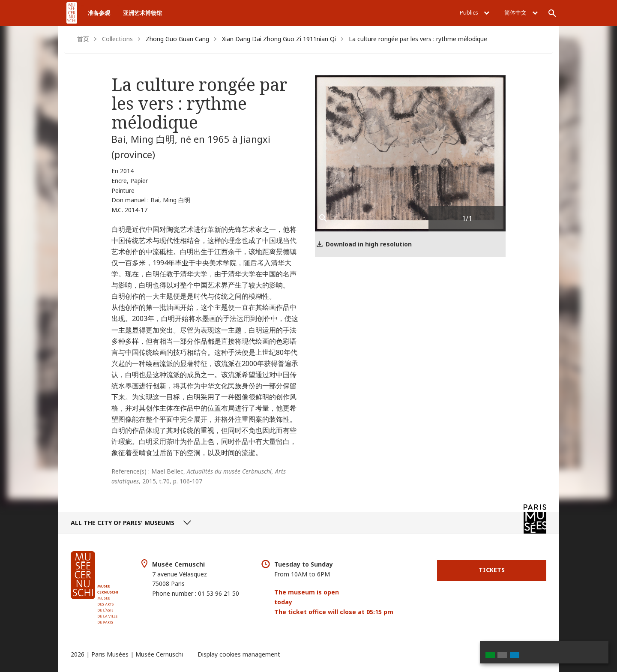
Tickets (492, 570)
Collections (117, 39)
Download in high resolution (369, 244)
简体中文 (521, 12)
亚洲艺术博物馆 (142, 13)
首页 (83, 39)
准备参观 (99, 13)
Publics (475, 12)
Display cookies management (239, 654)
